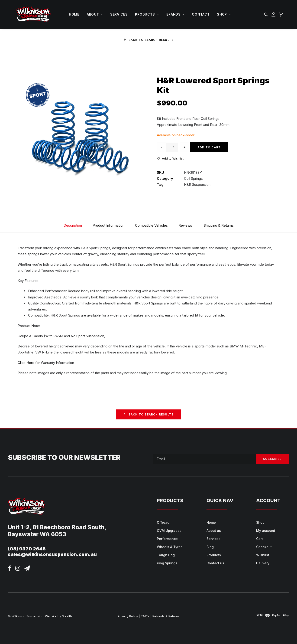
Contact (201, 14)
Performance (167, 539)
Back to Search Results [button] (149, 40)
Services (119, 14)
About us (214, 531)
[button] (267, 14)
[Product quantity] (172, 147)
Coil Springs (193, 178)
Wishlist (263, 555)
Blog (210, 547)
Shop (224, 14)
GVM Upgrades (169, 531)
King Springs (167, 563)
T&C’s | (146, 616)
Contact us (215, 563)
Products (147, 14)
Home (74, 14)
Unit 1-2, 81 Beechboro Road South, (57, 527)
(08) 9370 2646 (27, 549)
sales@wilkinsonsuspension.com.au (52, 554)
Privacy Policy (128, 616)
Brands (176, 14)
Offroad (163, 522)
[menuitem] (74, 14)
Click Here (26, 362)
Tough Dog (166, 555)
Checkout (264, 547)
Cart (260, 539)
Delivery (263, 563)
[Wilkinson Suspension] (34, 14)
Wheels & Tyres (170, 547)
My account (266, 531)
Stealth (67, 616)
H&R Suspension (197, 185)
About (95, 14)
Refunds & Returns (166, 616)
